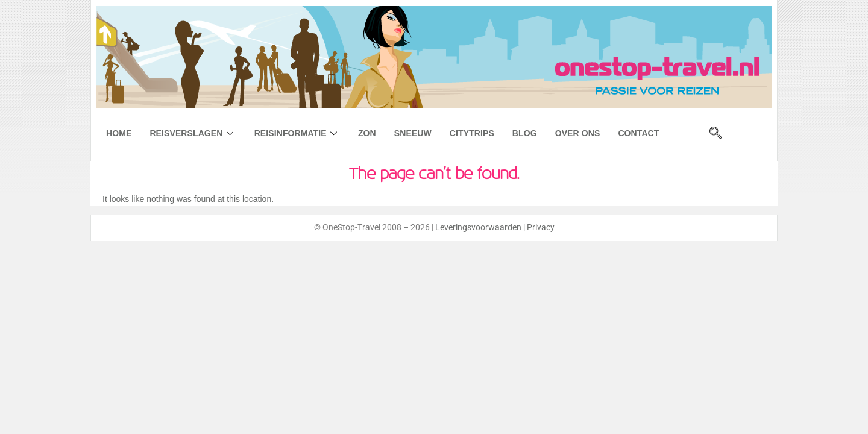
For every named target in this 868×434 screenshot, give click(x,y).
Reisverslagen (193, 133)
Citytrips (472, 133)
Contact (638, 133)
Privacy (541, 227)
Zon (367, 133)
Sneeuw (413, 133)
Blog (525, 133)
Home (119, 133)
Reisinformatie (297, 133)
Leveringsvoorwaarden (478, 227)
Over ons (578, 133)
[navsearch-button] (715, 134)
